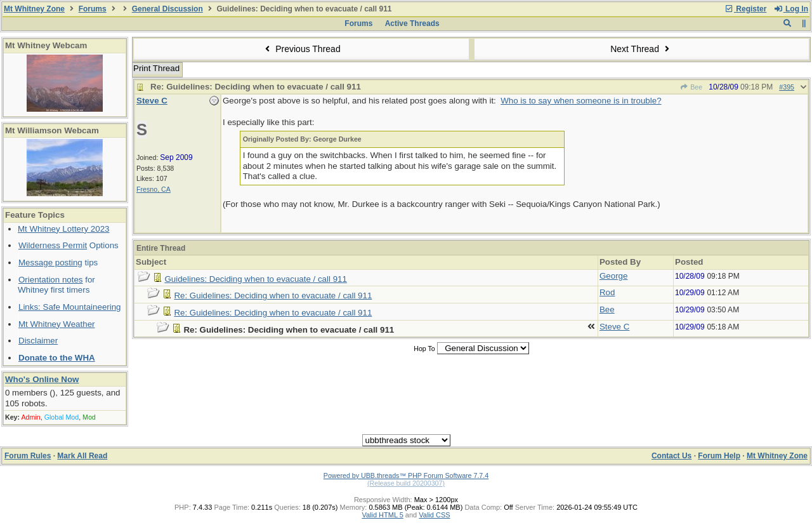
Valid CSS (434, 515)
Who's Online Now (42, 379)
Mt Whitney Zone (34, 9)
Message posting (50, 262)
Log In (791, 9)
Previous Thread (301, 49)
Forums (93, 9)
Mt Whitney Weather (57, 324)
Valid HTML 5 (382, 515)
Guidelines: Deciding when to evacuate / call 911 (255, 279)
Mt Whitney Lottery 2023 (63, 229)
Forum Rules (28, 456)
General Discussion (167, 9)
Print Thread (156, 68)
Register (745, 9)
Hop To (424, 349)
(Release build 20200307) (406, 483)
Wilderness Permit (53, 245)
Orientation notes (51, 280)
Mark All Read (82, 456)
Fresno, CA (154, 189)
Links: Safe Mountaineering (70, 307)
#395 (787, 87)
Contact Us (671, 456)
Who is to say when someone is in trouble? (581, 101)
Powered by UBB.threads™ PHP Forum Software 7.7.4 (406, 475)
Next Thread (641, 49)
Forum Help (719, 456)
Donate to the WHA (57, 358)
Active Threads (412, 23)
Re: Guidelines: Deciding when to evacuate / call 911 (273, 296)
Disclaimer (38, 341)
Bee (691, 87)
